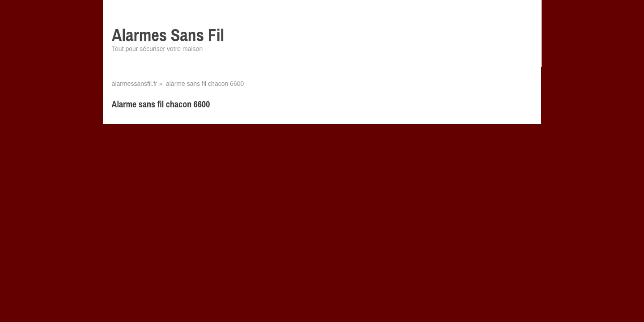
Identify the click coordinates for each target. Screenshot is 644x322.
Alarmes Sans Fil (168, 35)
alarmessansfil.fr (135, 84)
